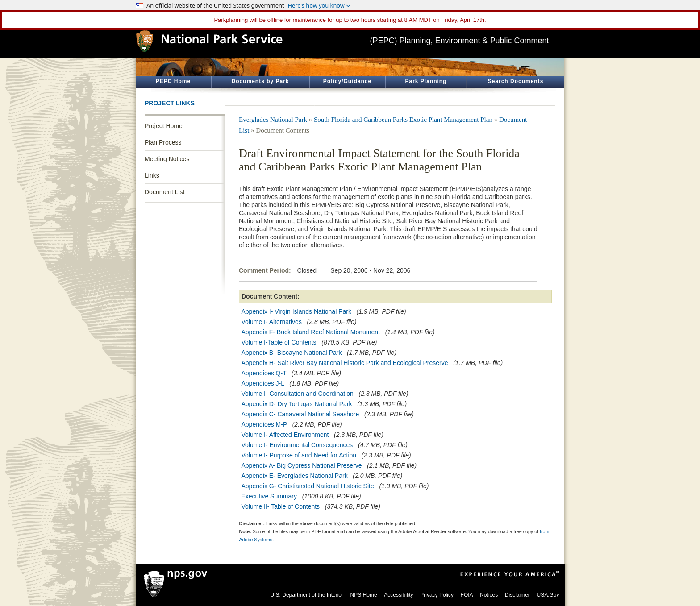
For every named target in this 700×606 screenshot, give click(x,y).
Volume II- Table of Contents (281, 506)
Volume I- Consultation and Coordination (298, 394)
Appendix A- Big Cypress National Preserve (302, 465)
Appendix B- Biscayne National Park (292, 353)
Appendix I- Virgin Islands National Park (296, 311)
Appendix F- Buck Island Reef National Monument (311, 332)
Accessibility (398, 595)
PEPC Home (173, 81)
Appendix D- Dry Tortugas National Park (297, 404)
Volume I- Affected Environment (285, 435)
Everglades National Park (273, 120)
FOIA (467, 595)
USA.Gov (548, 595)
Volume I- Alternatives (272, 322)
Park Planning (426, 81)
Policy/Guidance (347, 81)
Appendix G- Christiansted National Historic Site (308, 486)
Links (152, 175)
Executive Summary (269, 496)
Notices (489, 595)
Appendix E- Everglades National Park (295, 476)
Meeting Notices (167, 159)
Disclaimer (517, 595)
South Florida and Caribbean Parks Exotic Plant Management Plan (403, 120)
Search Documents (516, 81)
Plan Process (163, 142)
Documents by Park (260, 81)
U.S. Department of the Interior (307, 595)
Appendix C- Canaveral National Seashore (300, 414)
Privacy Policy (437, 595)
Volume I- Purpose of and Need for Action (299, 455)
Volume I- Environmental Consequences (297, 445)
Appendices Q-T (264, 373)
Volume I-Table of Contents (279, 342)
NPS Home (364, 595)
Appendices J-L (263, 383)
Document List (165, 192)
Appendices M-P (264, 424)
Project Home (164, 126)
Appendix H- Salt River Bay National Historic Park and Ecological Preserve (345, 363)
